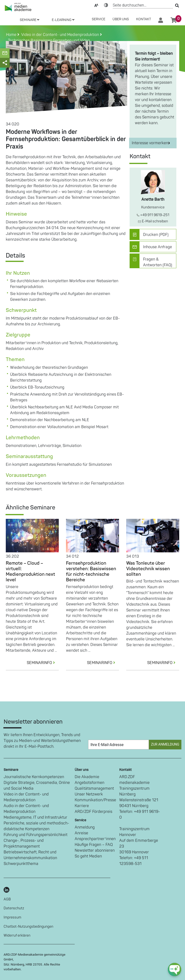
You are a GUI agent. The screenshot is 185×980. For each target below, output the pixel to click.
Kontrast (106, 5)
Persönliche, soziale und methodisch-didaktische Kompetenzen (36, 826)
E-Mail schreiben (153, 221)
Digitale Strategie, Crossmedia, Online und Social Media (37, 786)
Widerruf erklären (17, 935)
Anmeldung (85, 827)
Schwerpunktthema (21, 864)
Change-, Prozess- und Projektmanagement (24, 843)
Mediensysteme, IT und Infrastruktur (35, 817)
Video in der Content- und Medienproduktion (26, 797)
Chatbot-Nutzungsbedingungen (28, 927)
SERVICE (99, 19)
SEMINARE (30, 20)
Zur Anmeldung (165, 744)
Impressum (12, 917)
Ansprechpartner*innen (95, 839)
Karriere (82, 806)
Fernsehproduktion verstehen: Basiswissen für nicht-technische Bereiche (91, 572)
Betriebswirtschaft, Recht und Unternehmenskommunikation (30, 855)
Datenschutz (14, 908)
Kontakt (144, 19)
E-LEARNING (63, 20)
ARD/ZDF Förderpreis (93, 812)
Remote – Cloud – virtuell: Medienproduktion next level (30, 572)
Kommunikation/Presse (95, 800)
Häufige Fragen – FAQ (94, 845)
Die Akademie (87, 777)
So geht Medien (88, 856)
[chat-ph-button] (175, 970)
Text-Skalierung (96, 5)
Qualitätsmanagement (94, 788)
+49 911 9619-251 (153, 215)
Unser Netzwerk (89, 794)
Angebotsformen (89, 783)
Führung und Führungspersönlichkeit (36, 835)
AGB (7, 899)
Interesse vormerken (151, 143)
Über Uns (121, 19)
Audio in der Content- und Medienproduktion (26, 809)
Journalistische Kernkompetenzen (34, 777)
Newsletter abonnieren (95, 850)
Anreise (81, 833)
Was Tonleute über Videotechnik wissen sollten (148, 569)
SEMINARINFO (43, 663)
